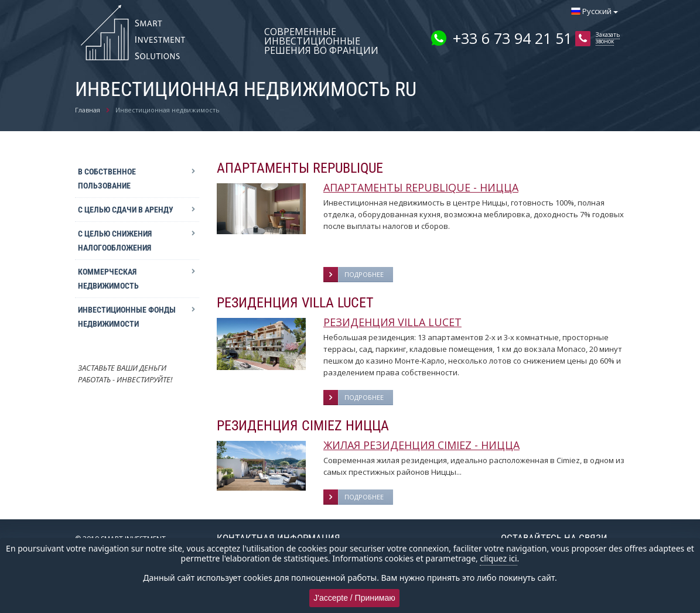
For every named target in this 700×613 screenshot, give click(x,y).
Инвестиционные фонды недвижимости (127, 317)
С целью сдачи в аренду (126, 210)
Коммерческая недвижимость (108, 279)
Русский (595, 11)
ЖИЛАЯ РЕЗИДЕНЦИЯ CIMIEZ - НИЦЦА (421, 445)
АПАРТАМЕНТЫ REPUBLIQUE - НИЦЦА (421, 187)
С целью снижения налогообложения (115, 241)
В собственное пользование (107, 179)
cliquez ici (498, 558)
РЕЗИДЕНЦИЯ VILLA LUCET (392, 322)
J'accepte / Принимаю (354, 598)
